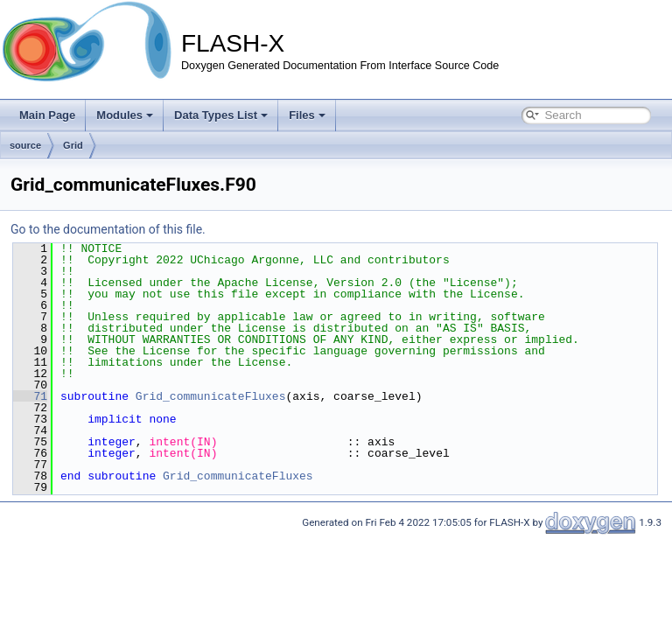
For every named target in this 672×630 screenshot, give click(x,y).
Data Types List (221, 115)
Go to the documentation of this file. (108, 229)
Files (307, 115)
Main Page (47, 115)
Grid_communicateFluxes (211, 396)
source (25, 145)
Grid (73, 145)
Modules (125, 115)
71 (30, 396)
